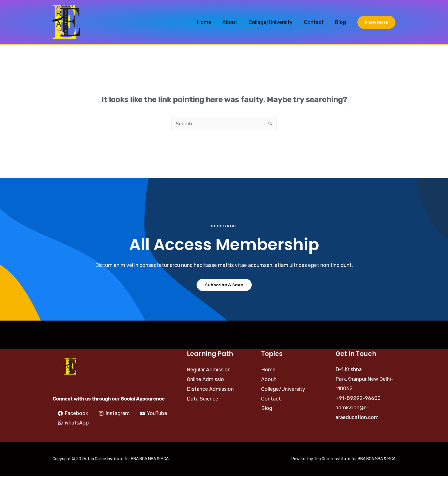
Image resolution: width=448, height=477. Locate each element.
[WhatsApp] (111, 424)
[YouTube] (71, 424)
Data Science (203, 399)
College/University (273, 22)
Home (209, 22)
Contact (315, 22)
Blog (341, 22)
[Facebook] (73, 414)
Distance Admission (210, 389)
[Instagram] (114, 414)
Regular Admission (209, 370)
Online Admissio (205, 380)
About (233, 22)
